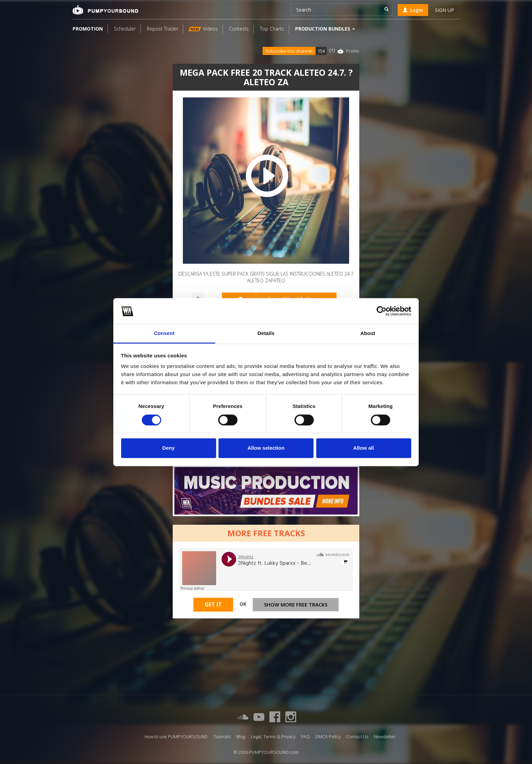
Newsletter (385, 737)
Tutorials (222, 737)
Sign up (444, 10)
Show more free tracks (296, 604)
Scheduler (125, 29)
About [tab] (368, 333)
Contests (239, 29)
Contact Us (357, 737)
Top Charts (272, 29)
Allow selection (266, 448)
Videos (203, 29)
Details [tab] (266, 333)
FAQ (306, 737)
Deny (168, 448)
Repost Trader (163, 29)
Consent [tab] (164, 333)
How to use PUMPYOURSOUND (176, 737)
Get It (213, 604)
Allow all (364, 448)
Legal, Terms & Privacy (273, 737)
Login (413, 10)
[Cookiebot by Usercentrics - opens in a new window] (382, 311)
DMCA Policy (328, 737)
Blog (241, 737)
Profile (353, 51)
